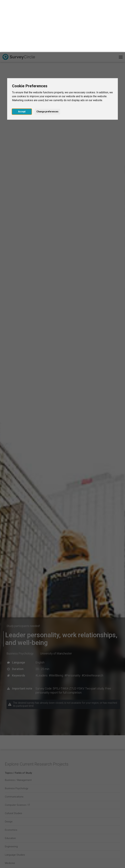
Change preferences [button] (47, 59)
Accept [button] (22, 59)
